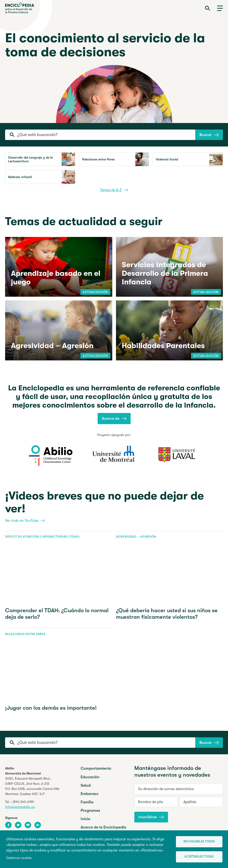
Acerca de (114, 418)
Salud (86, 785)
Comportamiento (96, 768)
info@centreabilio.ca (20, 807)
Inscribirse (151, 817)
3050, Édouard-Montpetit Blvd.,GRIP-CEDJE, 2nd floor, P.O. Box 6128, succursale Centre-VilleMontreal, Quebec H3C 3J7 (32, 786)
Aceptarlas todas (199, 856)
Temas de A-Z (114, 190)
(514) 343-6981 (23, 802)
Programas (90, 810)
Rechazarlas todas (199, 841)
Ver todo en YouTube (25, 521)
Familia (87, 802)
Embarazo (90, 794)
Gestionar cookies (19, 858)
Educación (90, 777)
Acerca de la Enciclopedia (103, 827)
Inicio (86, 819)
